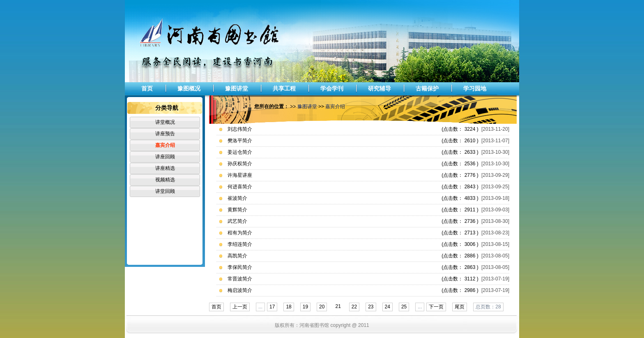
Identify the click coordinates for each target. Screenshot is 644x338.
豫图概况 (189, 88)
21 (338, 306)
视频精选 (165, 180)
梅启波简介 (240, 290)
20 (322, 307)
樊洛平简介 (240, 141)
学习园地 (475, 88)
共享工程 (284, 88)
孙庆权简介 (240, 164)
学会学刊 (332, 88)
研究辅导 (379, 88)
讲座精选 (165, 168)
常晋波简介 (240, 279)
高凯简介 (237, 256)
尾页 (460, 307)
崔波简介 (237, 198)
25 (404, 307)
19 (305, 307)
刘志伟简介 (240, 129)
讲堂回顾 (165, 191)
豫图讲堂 (237, 88)
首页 (147, 88)
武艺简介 (237, 221)
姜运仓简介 (240, 152)
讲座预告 (165, 134)
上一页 (240, 307)
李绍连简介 (240, 244)
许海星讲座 (240, 175)
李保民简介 (240, 267)
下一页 (436, 307)
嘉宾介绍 (165, 145)
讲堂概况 (165, 122)
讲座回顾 (165, 157)
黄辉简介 (237, 210)
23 (371, 307)
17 (272, 307)
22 (354, 307)
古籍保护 (427, 88)
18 (289, 307)
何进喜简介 (240, 187)
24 (388, 307)
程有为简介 (240, 233)
